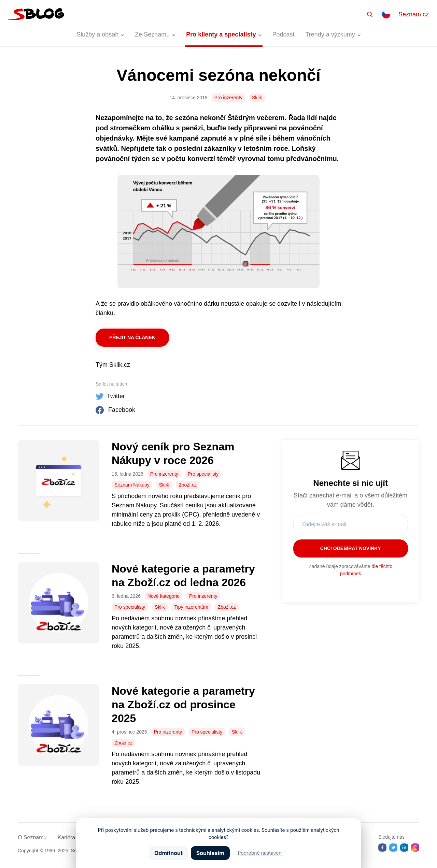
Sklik (257, 98)
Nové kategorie (164, 596)
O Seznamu (32, 837)
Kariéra (66, 837)
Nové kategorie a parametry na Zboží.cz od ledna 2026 (183, 576)
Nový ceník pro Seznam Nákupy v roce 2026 (173, 453)
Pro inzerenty (228, 98)
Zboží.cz (188, 485)
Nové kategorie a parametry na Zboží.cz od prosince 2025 (183, 705)
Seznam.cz (414, 14)
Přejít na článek (132, 337)
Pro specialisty (203, 474)
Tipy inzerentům (191, 607)
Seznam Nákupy (132, 485)
